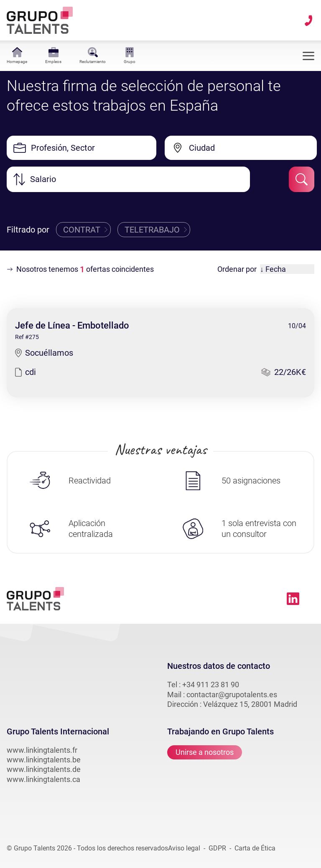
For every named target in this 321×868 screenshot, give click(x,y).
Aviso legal (184, 848)
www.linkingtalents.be (44, 760)
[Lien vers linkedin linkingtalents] (293, 599)
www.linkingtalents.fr (42, 750)
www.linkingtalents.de (44, 769)
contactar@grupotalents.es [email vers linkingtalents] (232, 695)
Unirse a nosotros (205, 752)
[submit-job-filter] (302, 179)
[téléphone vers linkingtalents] (308, 20)
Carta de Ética (255, 848)
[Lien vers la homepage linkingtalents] (40, 20)
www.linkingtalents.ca (43, 779)
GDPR (217, 848)
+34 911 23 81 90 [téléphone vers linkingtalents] (211, 685)
